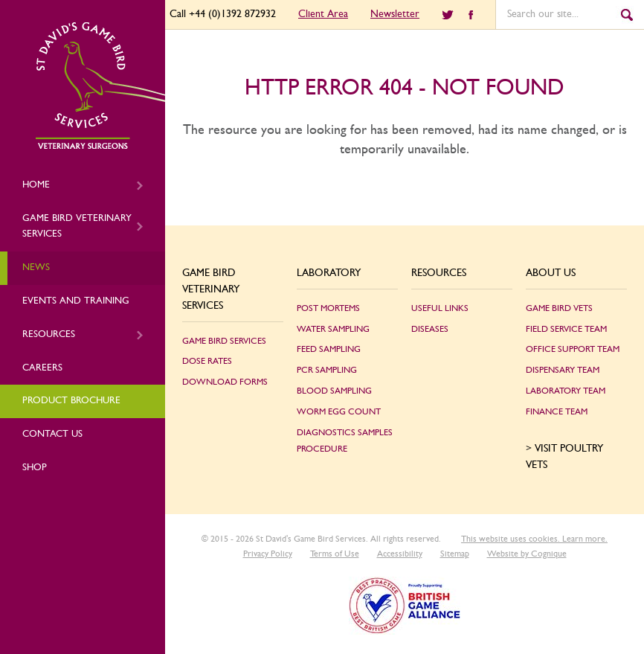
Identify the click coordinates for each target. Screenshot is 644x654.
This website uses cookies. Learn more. (534, 539)
